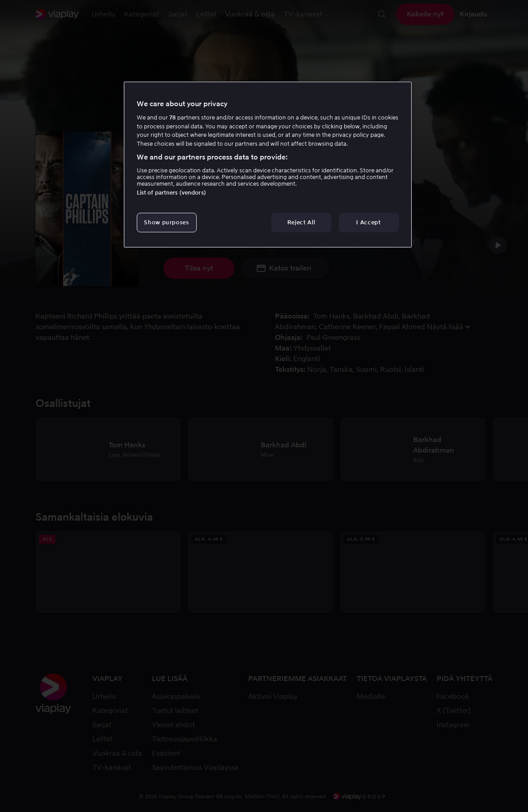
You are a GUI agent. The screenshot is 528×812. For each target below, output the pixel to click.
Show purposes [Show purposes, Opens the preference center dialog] (166, 222)
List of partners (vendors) (171, 193)
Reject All (301, 222)
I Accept (368, 222)
